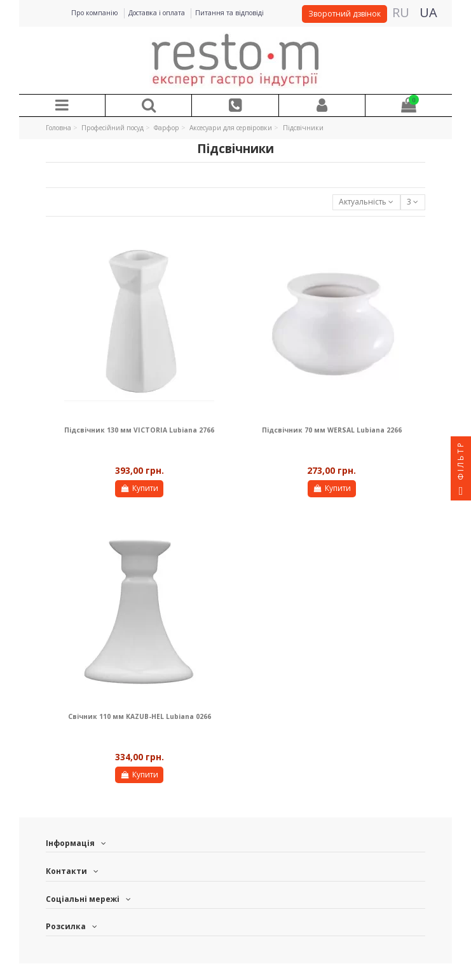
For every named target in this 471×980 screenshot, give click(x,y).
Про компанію (96, 13)
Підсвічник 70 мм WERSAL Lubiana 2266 (332, 430)
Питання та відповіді (229, 13)
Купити (139, 488)
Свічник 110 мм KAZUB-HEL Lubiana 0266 (140, 716)
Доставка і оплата (158, 13)
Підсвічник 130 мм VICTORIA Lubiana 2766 (139, 430)
